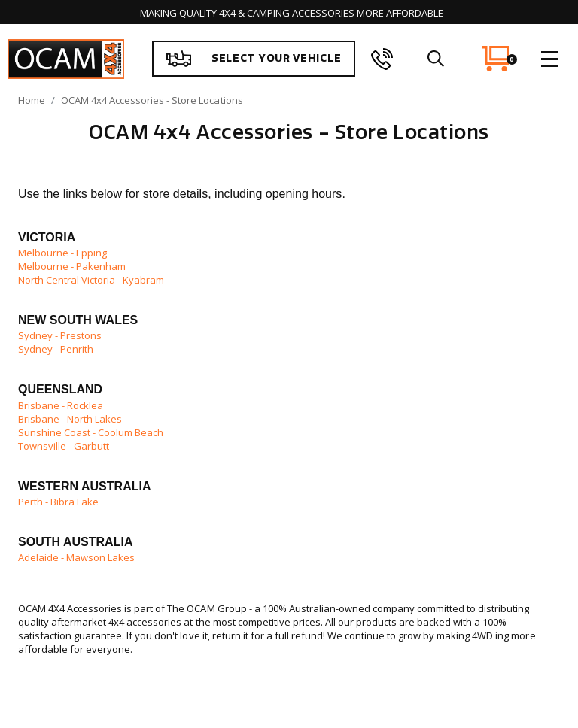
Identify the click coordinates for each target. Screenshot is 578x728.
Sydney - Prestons (60, 335)
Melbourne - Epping (62, 253)
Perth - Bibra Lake (58, 502)
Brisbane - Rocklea (61, 405)
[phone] (382, 59)
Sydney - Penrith (56, 349)
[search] (435, 59)
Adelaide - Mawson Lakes (76, 557)
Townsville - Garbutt (64, 446)
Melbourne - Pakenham (72, 266)
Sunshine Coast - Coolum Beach (92, 432)
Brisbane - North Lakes (70, 419)
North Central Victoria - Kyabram (91, 280)
